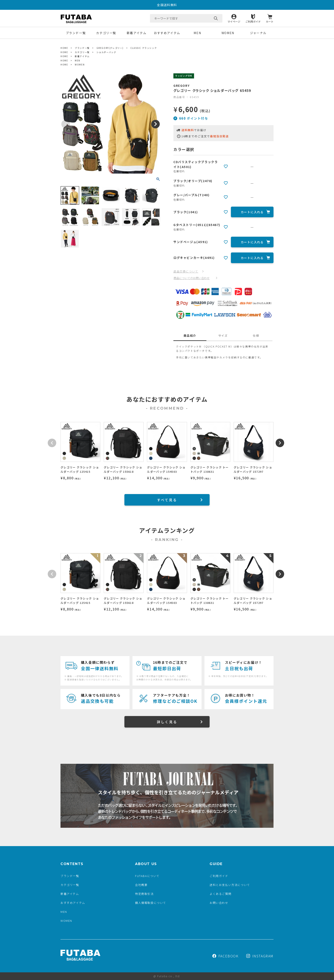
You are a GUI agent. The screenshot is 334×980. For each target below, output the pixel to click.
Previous (66, 124)
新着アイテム (137, 33)
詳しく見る (167, 722)
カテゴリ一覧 (106, 33)
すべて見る (167, 500)
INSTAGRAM (260, 956)
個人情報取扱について (151, 903)
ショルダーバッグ (106, 52)
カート (270, 21)
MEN (197, 33)
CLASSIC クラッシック (144, 48)
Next (155, 124)
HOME (64, 48)
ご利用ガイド (253, 21)
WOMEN (228, 33)
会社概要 (141, 885)
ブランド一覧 (76, 33)
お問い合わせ (219, 903)
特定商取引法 (144, 894)
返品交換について (186, 271)
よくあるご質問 (220, 894)
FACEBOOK (225, 956)
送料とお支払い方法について (230, 885)
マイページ (234, 21)
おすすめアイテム (167, 33)
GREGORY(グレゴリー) (110, 48)
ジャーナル (258, 33)
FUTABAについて (147, 876)
